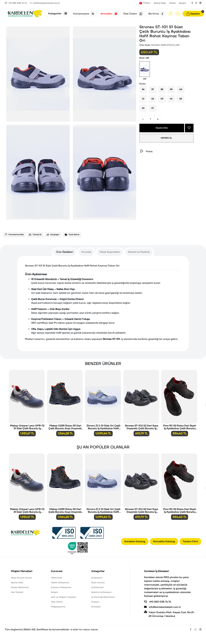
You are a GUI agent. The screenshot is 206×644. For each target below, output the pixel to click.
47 (153, 108)
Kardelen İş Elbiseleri (156, 571)
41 (143, 99)
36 (143, 89)
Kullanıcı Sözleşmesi (61, 587)
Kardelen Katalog (135, 541)
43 (162, 99)
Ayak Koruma (98, 583)
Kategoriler (58, 13)
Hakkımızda (57, 578)
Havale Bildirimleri (20, 587)
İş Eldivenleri (98, 587)
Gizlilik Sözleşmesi (60, 583)
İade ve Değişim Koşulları (64, 597)
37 (153, 89)
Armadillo (109, 14)
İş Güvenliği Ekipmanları (103, 597)
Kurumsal (57, 571)
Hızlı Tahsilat (17, 592)
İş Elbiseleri (97, 578)
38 (162, 89)
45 (181, 99)
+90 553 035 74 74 (158, 602)
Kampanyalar (84, 14)
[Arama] (178, 14)
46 (143, 108)
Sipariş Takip (160, 3)
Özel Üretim (133, 14)
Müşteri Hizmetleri (22, 571)
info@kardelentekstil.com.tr (162, 607)
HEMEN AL (166, 138)
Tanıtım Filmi (190, 541)
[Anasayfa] (25, 14)
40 (181, 89)
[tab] (65, 252)
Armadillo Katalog (164, 541)
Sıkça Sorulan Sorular (22, 578)
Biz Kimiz (157, 14)
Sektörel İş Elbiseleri (101, 592)
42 (153, 99)
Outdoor (95, 602)
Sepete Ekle (162, 128)
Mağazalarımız (58, 607)
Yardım (172, 3)
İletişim (183, 3)
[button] (171, 14)
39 (171, 89)
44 (171, 99)
